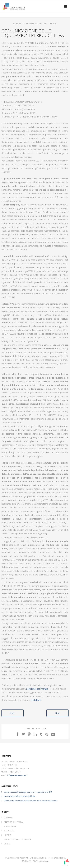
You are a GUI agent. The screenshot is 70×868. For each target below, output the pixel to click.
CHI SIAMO (8, 818)
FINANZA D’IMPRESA (13, 822)
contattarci (36, 700)
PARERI (7, 844)
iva (54, 23)
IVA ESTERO (9, 831)
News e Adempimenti (38, 23)
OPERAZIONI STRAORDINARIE (17, 839)
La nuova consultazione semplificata (20, 796)
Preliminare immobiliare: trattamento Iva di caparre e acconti (30, 801)
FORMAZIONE (10, 826)
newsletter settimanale (37, 689)
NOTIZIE (7, 835)
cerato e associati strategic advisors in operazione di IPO (28, 792)
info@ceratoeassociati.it (18, 775)
